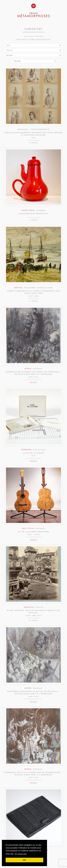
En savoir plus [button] (21, 854)
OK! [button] (24, 860)
